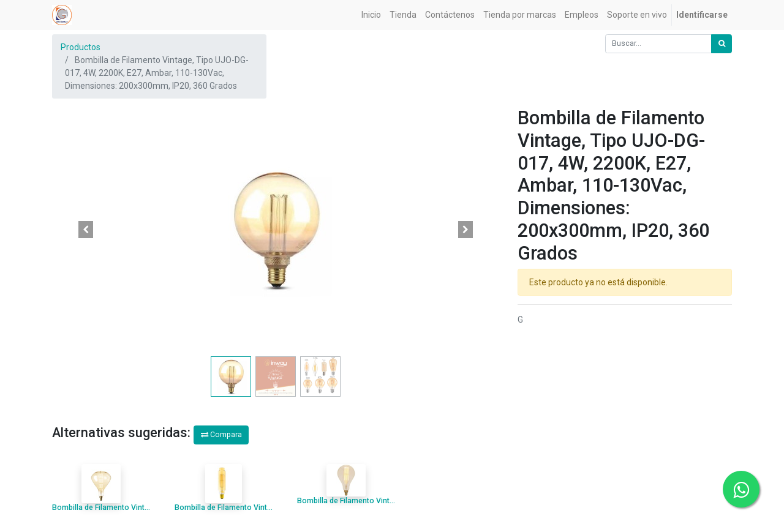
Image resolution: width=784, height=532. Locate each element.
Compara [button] (221, 435)
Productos (81, 47)
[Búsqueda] (722, 44)
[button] (86, 230)
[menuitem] (371, 15)
